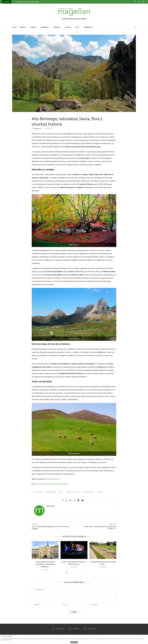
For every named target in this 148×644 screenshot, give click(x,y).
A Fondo (33, 27)
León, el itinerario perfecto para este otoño (51, 484)
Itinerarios (45, 27)
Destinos (57, 27)
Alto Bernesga (38, 492)
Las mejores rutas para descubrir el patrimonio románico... (45, 564)
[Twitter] (140, 2)
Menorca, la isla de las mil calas (28, 2)
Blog (77, 27)
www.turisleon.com (53, 479)
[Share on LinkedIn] (71, 500)
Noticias (68, 27)
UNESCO (100, 492)
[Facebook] (136, 2)
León (61, 492)
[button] (13, 2)
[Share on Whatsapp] (75, 500)
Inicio (14, 27)
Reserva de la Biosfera (73, 492)
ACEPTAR (74, 642)
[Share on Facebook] (64, 500)
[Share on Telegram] (79, 500)
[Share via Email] (83, 500)
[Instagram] (144, 2)
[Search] (135, 27)
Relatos (22, 27)
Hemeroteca (88, 27)
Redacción (38, 129)
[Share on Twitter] (67, 500)
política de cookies (126, 639)
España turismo (51, 492)
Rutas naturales (89, 492)
